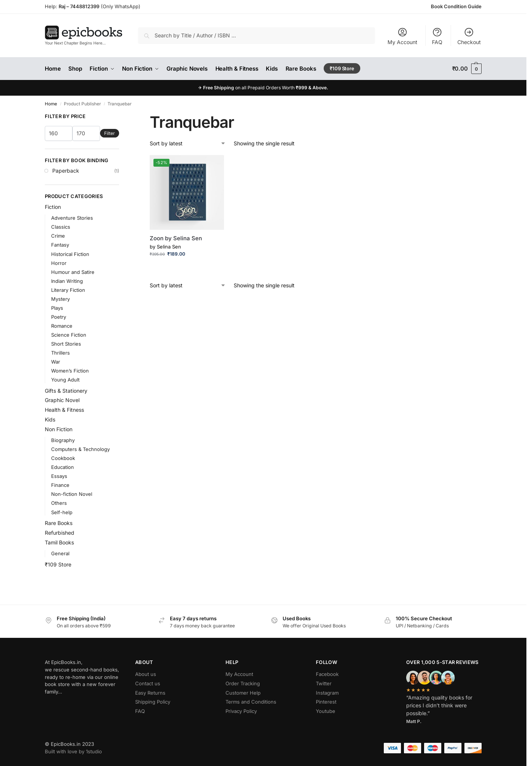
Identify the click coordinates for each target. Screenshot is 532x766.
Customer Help (243, 693)
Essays (59, 476)
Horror (59, 263)
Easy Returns (150, 693)
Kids (50, 419)
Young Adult (65, 380)
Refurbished (60, 533)
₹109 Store (58, 564)
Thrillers (60, 353)
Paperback (66, 171)
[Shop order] (188, 143)
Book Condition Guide (456, 6)
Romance (62, 326)
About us (146, 674)
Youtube (326, 711)
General (60, 553)
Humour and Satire (73, 272)
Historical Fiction (70, 254)
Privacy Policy (241, 711)
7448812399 (84, 6)
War (56, 362)
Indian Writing (67, 281)
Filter (110, 133)
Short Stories (66, 344)
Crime (58, 236)
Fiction (53, 207)
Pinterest (326, 702)
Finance (60, 485)
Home (51, 104)
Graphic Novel (62, 400)
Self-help (62, 512)
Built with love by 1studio (73, 751)
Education (63, 467)
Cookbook (63, 458)
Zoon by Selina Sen (176, 238)
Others (59, 503)
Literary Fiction (68, 290)
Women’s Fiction (70, 371)
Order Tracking (243, 683)
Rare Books (59, 523)
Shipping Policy (153, 702)
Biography (63, 440)
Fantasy (60, 245)
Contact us (148, 683)
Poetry (59, 317)
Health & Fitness (64, 410)
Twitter (324, 683)
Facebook (327, 674)
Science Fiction (69, 335)
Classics (61, 227)
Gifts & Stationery (66, 391)
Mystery (60, 299)
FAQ (437, 36)
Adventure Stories (72, 218)
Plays (57, 308)
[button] (467, 69)
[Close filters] (121, 117)
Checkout (469, 36)
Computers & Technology (80, 449)
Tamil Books (59, 542)
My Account (402, 36)
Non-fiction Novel (72, 494)
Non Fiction (59, 429)
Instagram (327, 693)
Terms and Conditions (251, 702)
